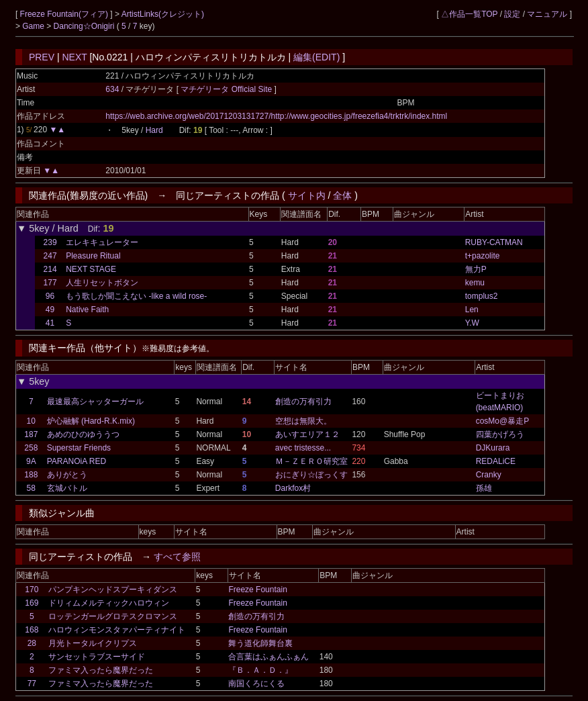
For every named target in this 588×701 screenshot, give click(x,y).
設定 (512, 14)
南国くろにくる (256, 684)
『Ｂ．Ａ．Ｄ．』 (260, 670)
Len (472, 310)
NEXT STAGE (91, 269)
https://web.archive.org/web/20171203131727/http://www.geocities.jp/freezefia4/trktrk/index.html (276, 116)
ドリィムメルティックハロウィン (109, 603)
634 (112, 89)
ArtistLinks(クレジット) (163, 14)
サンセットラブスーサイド (97, 657)
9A (31, 461)
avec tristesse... (303, 448)
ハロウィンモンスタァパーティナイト (117, 630)
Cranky (489, 475)
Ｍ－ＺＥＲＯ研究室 (311, 461)
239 (50, 242)
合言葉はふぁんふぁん (268, 657)
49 (50, 310)
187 (31, 434)
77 (32, 684)
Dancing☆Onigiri (85, 26)
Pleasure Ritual (93, 256)
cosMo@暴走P (503, 421)
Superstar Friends (79, 448)
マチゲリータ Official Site (227, 89)
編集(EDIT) (316, 57)
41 (50, 323)
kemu (475, 283)
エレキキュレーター (102, 242)
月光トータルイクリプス (93, 643)
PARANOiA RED (77, 461)
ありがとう (67, 475)
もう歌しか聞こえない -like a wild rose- (136, 296)
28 (32, 643)
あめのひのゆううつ (83, 434)
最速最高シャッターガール (95, 402)
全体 (342, 195)
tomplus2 (482, 296)
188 (31, 475)
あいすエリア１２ (307, 434)
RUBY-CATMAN (494, 242)
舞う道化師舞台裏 (260, 643)
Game (34, 26)
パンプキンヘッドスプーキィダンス (113, 590)
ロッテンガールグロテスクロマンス (113, 616)
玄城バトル (67, 488)
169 (32, 603)
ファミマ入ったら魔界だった (101, 670)
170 (32, 590)
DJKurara (493, 448)
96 (50, 296)
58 (31, 488)
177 (50, 283)
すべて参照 (177, 557)
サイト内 (307, 195)
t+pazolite (483, 256)
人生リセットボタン (102, 283)
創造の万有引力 (303, 402)
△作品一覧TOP (469, 14)
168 (32, 630)
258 (31, 448)
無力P (476, 269)
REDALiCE (496, 461)
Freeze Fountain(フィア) (65, 14)
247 (50, 256)
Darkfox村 (293, 488)
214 (50, 269)
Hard (154, 130)
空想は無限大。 (303, 421)
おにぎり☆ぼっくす (311, 475)
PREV (42, 57)
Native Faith (87, 310)
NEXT (74, 57)
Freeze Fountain (257, 590)
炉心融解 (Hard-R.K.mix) (91, 421)
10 (31, 421)
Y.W (472, 323)
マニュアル (547, 14)
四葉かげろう (500, 434)
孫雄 (484, 488)
